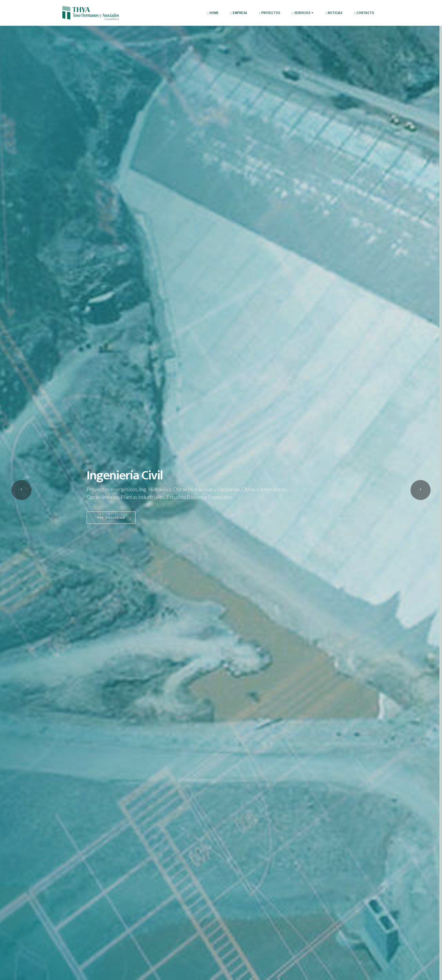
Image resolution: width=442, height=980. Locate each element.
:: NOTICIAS (334, 13)
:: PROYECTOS (269, 13)
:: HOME (213, 13)
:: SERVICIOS (301, 13)
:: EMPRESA (239, 13)
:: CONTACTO (364, 13)
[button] (21, 490)
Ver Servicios (114, 517)
